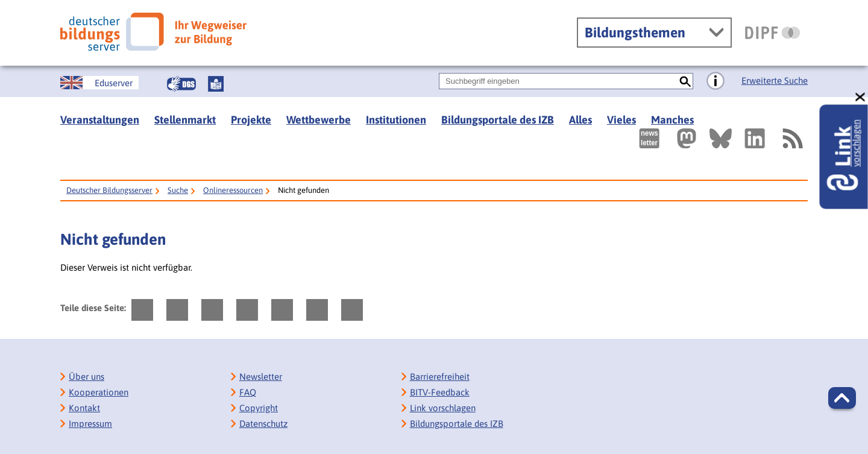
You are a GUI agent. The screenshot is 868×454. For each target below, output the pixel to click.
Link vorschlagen (443, 408)
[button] (842, 398)
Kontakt (84, 408)
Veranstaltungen (100, 120)
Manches (672, 120)
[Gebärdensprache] (181, 84)
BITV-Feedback (440, 392)
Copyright (259, 408)
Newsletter (261, 377)
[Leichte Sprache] (216, 84)
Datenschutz (263, 424)
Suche (178, 190)
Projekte (251, 120)
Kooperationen (99, 392)
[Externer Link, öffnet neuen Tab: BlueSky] (721, 138)
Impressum (90, 424)
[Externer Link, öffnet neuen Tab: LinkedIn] (755, 138)
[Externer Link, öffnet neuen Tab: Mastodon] (687, 138)
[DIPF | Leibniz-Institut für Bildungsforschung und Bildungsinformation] (772, 33)
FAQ (248, 392)
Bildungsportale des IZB (498, 120)
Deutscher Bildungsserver (109, 190)
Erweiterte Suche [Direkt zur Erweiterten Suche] (775, 80)
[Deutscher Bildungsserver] (153, 32)
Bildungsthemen (635, 33)
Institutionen (396, 120)
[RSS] (792, 138)
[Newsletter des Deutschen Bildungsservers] (649, 138)
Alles (580, 120)
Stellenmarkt (185, 120)
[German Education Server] (99, 83)
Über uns (86, 377)
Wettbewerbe (319, 120)
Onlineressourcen (233, 190)
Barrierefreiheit (440, 377)
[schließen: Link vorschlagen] (861, 97)
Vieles (621, 120)
